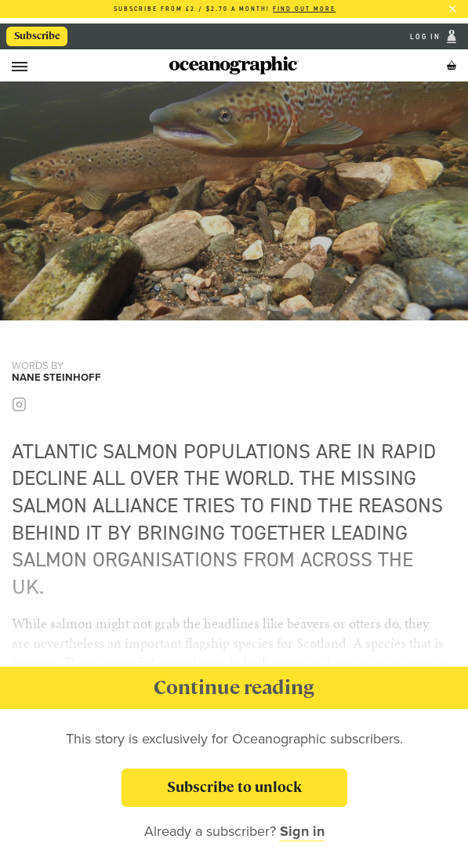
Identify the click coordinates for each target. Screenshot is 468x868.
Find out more (304, 9)
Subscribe (37, 36)
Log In (427, 37)
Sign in (302, 831)
